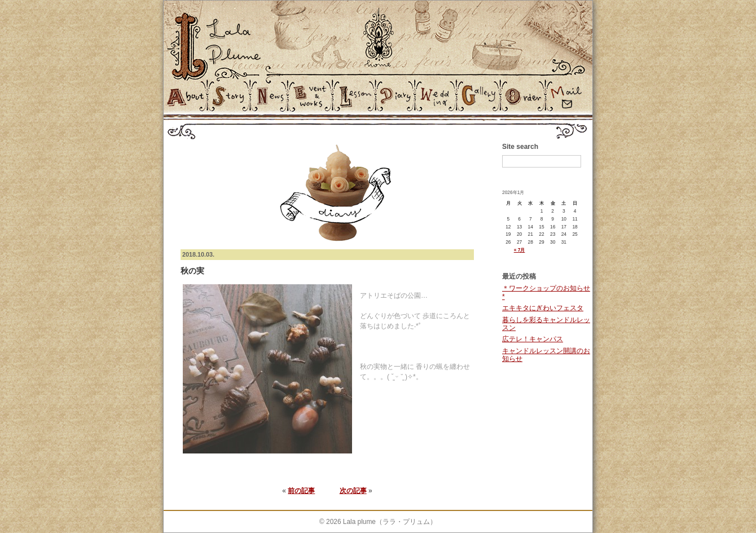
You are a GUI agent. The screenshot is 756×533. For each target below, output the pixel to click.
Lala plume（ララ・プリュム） (390, 522)
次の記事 (353, 491)
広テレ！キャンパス (533, 339)
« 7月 (520, 250)
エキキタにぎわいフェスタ (543, 308)
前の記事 (301, 491)
